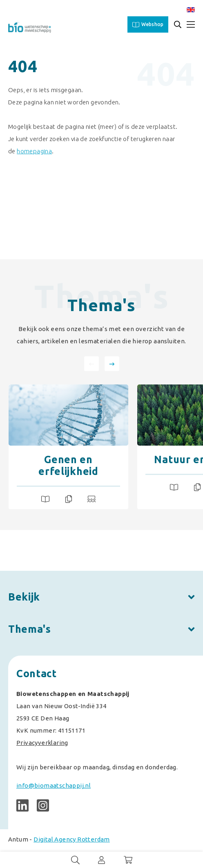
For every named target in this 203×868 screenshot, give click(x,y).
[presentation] (91, 364)
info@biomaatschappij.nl (54, 785)
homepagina (34, 151)
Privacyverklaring (42, 743)
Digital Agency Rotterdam (72, 839)
